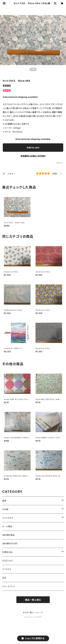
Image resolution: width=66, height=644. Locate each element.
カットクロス (8, 518)
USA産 (5, 509)
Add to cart (33, 148)
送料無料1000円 (10, 544)
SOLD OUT (8, 561)
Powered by (33, 617)
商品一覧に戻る (33, 600)
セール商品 (7, 526)
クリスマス (7, 569)
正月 (4, 578)
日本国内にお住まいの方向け (33, 156)
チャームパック (9, 586)
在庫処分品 (7, 552)
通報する (60, 163)
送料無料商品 (8, 535)
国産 (4, 501)
